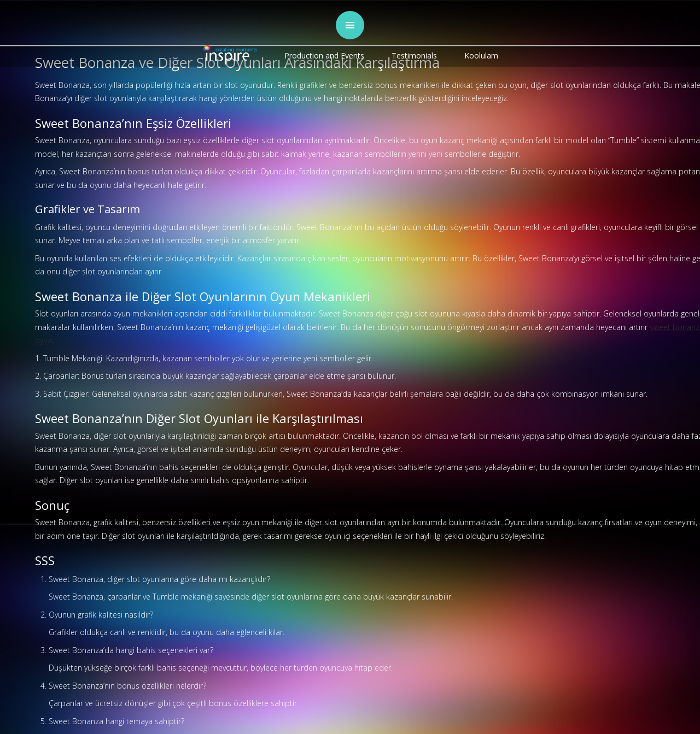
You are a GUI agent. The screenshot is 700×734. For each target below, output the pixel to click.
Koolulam (481, 55)
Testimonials (414, 55)
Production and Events (324, 55)
